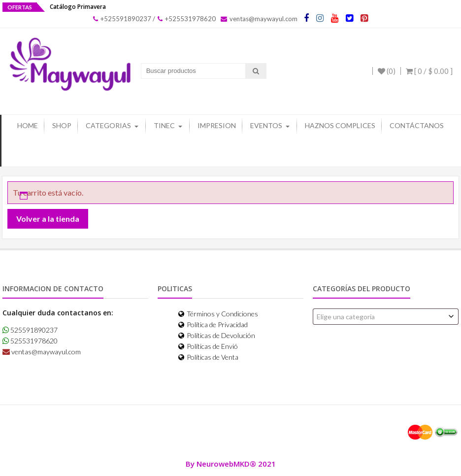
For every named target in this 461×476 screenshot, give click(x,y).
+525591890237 (122, 19)
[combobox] (386, 316)
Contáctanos (417, 125)
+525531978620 (187, 19)
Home (28, 125)
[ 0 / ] (429, 71)
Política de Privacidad (213, 324)
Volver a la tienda (48, 219)
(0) (387, 71)
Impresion (217, 125)
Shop (62, 125)
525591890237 (30, 330)
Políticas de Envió (208, 346)
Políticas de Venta (208, 357)
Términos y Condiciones (218, 313)
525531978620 (30, 341)
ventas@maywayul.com (259, 19)
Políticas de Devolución (217, 335)
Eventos (266, 125)
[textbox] (386, 316)
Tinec (164, 125)
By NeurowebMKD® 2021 (231, 463)
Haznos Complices (340, 125)
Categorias (108, 125)
